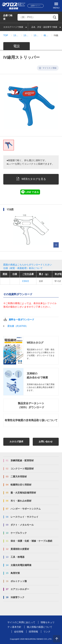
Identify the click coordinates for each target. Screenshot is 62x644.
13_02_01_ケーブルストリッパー (37, 35)
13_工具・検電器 (16, 35)
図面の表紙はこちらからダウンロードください (28, 265)
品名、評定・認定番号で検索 (44, 27)
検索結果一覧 (47, 35)
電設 (17, 46)
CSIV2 (25, 281)
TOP (6, 35)
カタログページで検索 (13, 27)
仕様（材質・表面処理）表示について (23, 268)
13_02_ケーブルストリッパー (27, 35)
